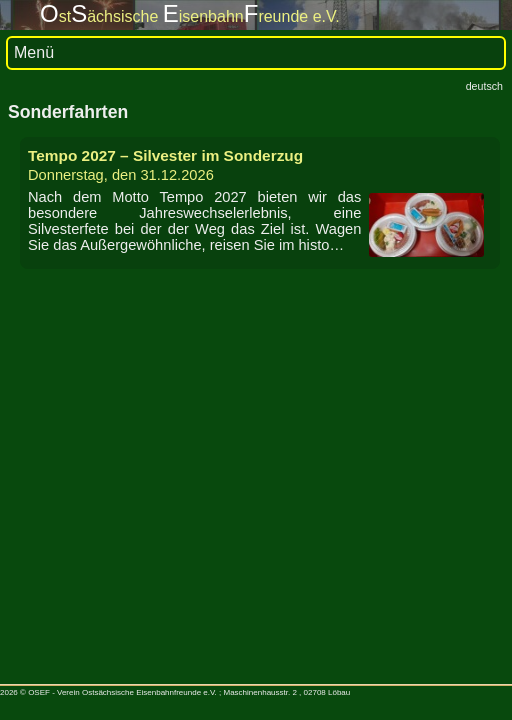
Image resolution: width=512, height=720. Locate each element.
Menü (34, 52)
